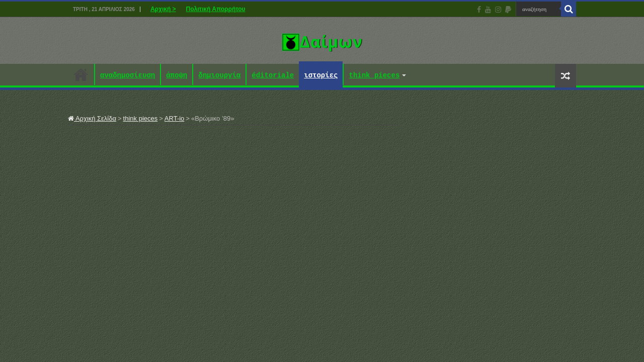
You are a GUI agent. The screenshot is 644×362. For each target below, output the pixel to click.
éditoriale (273, 76)
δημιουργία (219, 76)
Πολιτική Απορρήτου (216, 9)
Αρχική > (163, 9)
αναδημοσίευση (128, 76)
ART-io (175, 118)
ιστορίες (321, 76)
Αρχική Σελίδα (92, 118)
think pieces (374, 76)
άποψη (177, 76)
